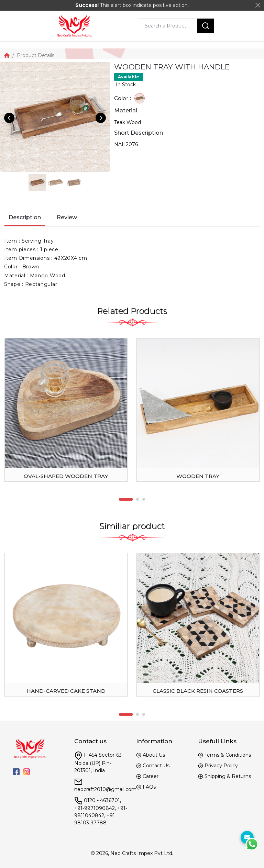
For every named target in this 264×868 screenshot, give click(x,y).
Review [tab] (67, 217)
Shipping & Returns (228, 776)
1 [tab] (126, 499)
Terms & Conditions (228, 755)
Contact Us (156, 766)
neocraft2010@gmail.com (105, 789)
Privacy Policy (221, 766)
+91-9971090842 (95, 808)
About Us (154, 755)
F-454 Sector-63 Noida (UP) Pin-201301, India (98, 763)
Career (151, 776)
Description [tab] (25, 217)
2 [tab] (137, 499)
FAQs (149, 787)
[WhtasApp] (252, 844)
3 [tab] (144, 499)
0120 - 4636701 (102, 800)
